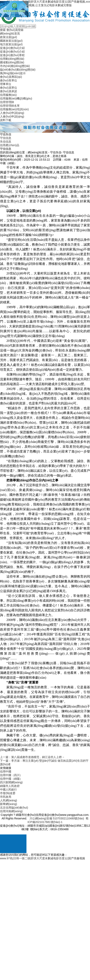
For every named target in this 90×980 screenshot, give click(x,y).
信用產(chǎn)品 (10, 145)
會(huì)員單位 (9, 88)
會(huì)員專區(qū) (11, 77)
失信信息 (6, 142)
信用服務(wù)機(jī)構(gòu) (16, 98)
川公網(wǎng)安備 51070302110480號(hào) (57, 818)
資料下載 (6, 120)
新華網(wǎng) (9, 804)
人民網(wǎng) (9, 800)
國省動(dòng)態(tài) (12, 62)
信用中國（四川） (11, 775)
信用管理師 (7, 102)
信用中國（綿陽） (11, 779)
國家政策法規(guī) (11, 41)
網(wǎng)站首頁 (10, 33)
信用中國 (6, 771)
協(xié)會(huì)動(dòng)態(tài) (18, 70)
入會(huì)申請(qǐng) (12, 113)
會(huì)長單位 (9, 80)
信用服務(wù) (8, 95)
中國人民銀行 (8, 790)
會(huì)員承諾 (9, 91)
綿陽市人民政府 (10, 786)
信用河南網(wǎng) (11, 811)
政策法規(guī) (9, 37)
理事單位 (6, 84)
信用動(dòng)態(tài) (12, 59)
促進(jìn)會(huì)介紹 (12, 48)
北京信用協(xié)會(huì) (14, 808)
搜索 (3, 30)
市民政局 (6, 797)
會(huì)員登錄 (15, 30)
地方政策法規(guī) (11, 44)
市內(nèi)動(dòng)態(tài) (15, 66)
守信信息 (6, 138)
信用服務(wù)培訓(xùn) (14, 109)
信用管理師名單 (10, 106)
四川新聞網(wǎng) (11, 782)
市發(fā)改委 (8, 793)
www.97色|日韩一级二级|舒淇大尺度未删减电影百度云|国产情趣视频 (42, 858)
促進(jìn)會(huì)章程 (12, 55)
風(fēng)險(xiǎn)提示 (13, 73)
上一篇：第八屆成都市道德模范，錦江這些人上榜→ (32, 757)
